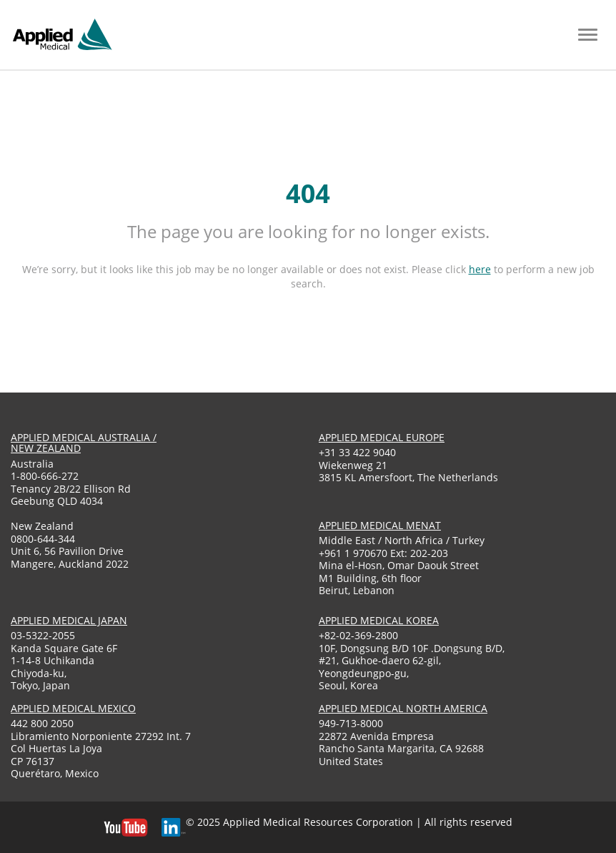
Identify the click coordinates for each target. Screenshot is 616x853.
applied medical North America (403, 708)
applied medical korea (379, 620)
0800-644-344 (43, 539)
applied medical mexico (73, 708)
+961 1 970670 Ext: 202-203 (383, 553)
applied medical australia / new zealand (84, 443)
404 (308, 193)
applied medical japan (69, 620)
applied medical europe (382, 437)
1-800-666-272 (45, 476)
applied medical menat (380, 525)
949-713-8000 (351, 723)
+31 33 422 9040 (357, 452)
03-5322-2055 (43, 635)
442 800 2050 (42, 723)
